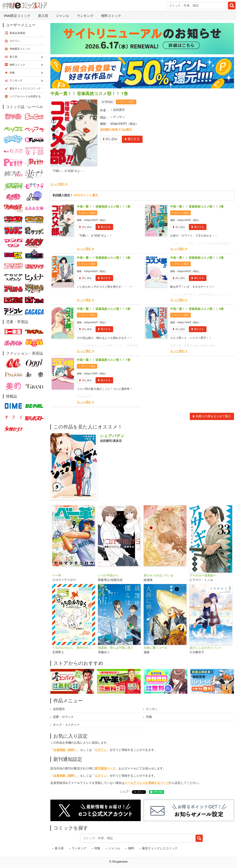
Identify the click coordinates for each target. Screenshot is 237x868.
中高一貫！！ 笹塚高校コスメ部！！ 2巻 (197, 207)
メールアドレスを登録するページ (147, 783)
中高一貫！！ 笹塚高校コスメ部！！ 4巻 (197, 258)
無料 (131, 848)
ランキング (85, 16)
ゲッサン (119, 117)
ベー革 (57, 576)
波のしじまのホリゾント (206, 648)
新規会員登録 (17, 33)
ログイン (101, 750)
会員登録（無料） (65, 750)
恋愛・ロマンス (63, 717)
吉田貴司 (119, 110)
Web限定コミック (17, 16)
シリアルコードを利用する (25, 96)
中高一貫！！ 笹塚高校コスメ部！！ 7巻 (104, 360)
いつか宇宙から (108, 576)
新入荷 (43, 16)
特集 (97, 848)
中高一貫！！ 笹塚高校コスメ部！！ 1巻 (104, 207)
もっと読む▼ (59, 184)
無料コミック (111, 16)
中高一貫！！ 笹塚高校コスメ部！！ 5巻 (104, 309)
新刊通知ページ (105, 768)
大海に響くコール (156, 648)
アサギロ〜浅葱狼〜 (203, 576)
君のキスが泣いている (158, 576)
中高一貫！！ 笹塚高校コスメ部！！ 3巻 (104, 258)
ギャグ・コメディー (66, 725)
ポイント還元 (127, 102)
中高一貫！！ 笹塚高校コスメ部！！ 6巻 (197, 309)
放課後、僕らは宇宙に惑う (116, 648)
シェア (124, 792)
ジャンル (62, 16)
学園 (149, 717)
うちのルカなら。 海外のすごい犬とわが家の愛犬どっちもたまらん (74, 648)
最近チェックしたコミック (160, 848)
